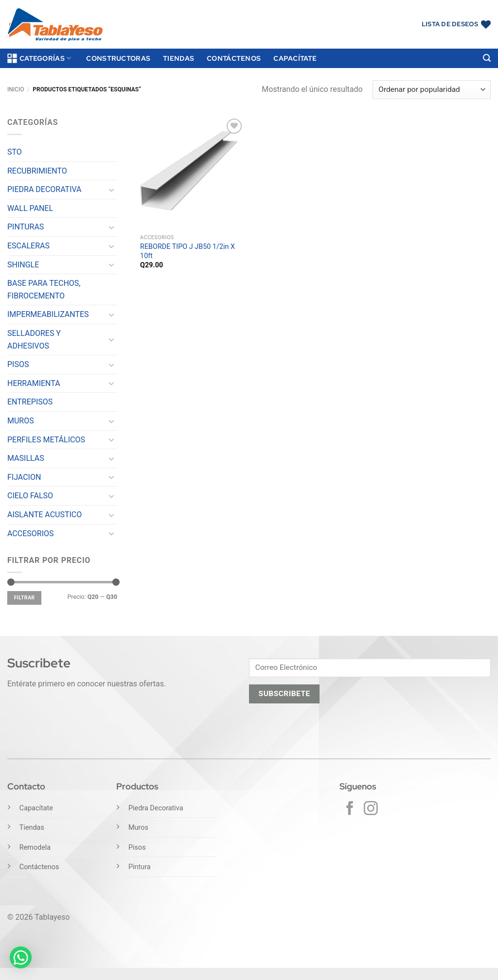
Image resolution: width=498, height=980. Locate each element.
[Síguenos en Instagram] (371, 809)
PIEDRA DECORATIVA (44, 189)
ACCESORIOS (31, 534)
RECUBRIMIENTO (37, 171)
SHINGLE (23, 265)
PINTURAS (26, 227)
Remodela (35, 848)
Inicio (16, 89)
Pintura (140, 867)
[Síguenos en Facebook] (350, 809)
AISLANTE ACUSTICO (44, 515)
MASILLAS (26, 458)
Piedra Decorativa (156, 808)
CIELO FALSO (30, 496)
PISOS (18, 364)
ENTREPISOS (30, 402)
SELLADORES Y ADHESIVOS (34, 340)
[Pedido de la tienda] (432, 90)
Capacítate (295, 58)
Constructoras (118, 58)
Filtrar (25, 598)
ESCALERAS (28, 246)
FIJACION (24, 477)
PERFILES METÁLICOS (46, 440)
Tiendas (178, 58)
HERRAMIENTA (34, 383)
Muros (138, 828)
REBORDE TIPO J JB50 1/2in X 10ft (187, 251)
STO (15, 152)
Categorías (39, 58)
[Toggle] (111, 190)
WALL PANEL (30, 208)
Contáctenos (234, 58)
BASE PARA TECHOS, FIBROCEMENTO (44, 289)
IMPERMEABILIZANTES (48, 314)
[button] (487, 58)
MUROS (21, 421)
